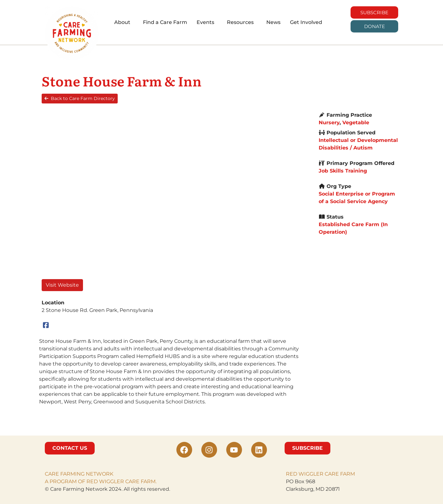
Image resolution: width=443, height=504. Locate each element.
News (273, 22)
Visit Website (62, 285)
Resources (240, 22)
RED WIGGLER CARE (312, 474)
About (122, 22)
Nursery (329, 123)
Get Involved (306, 22)
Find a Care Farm (165, 22)
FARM (347, 474)
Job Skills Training (343, 171)
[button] (124, 22)
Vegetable (356, 123)
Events (205, 22)
